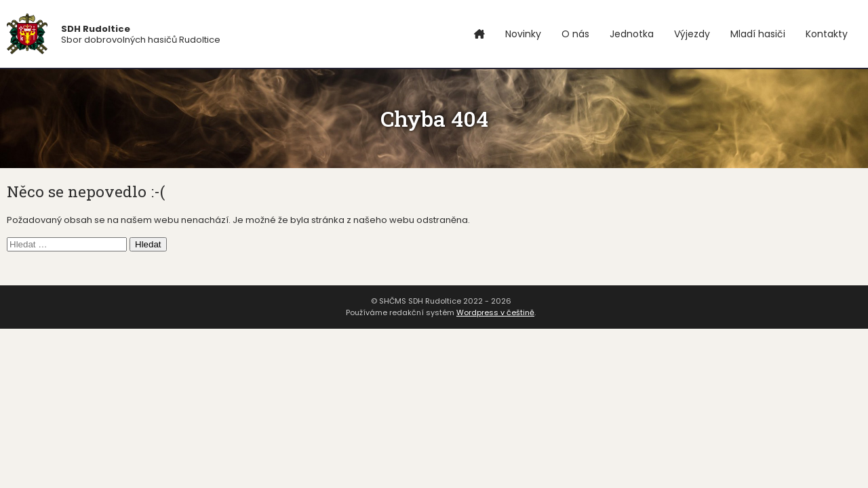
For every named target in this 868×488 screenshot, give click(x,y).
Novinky (523, 34)
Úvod (479, 34)
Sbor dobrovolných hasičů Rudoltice (141, 34)
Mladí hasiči (758, 34)
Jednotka (632, 34)
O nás (575, 34)
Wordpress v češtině (495, 312)
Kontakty (827, 34)
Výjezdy (692, 34)
